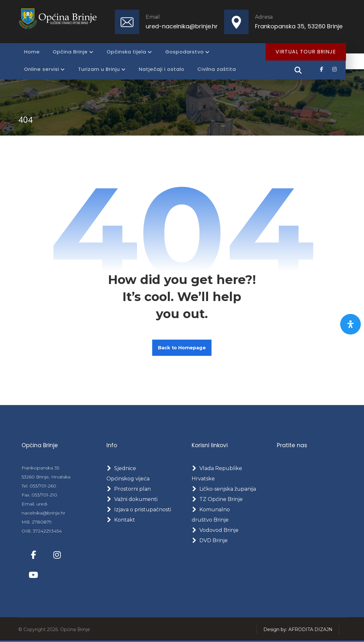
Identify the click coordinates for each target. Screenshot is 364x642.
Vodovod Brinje (215, 530)
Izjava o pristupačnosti (139, 510)
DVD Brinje (210, 540)
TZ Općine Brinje (217, 499)
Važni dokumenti (132, 499)
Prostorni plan (129, 489)
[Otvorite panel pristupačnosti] (350, 324)
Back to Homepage (182, 348)
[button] (322, 69)
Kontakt (121, 520)
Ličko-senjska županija (224, 489)
